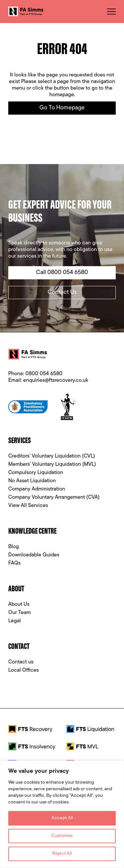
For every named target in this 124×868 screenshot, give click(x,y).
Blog (14, 547)
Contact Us (62, 292)
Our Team (20, 613)
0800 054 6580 (44, 374)
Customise (62, 836)
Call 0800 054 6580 (62, 273)
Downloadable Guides (34, 555)
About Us (19, 604)
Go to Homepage (62, 108)
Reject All (62, 854)
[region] (62, 814)
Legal (15, 621)
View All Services (28, 506)
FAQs (14, 563)
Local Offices (23, 670)
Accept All (62, 818)
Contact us (21, 662)
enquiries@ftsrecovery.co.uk (56, 380)
